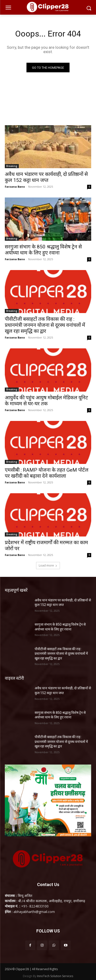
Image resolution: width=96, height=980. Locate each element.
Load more (48, 565)
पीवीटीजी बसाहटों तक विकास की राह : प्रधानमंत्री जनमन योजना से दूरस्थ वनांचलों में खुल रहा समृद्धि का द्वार (45, 325)
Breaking (12, 166)
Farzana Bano (15, 187)
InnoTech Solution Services (55, 976)
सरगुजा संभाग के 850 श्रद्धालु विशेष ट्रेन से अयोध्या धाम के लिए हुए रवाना (43, 250)
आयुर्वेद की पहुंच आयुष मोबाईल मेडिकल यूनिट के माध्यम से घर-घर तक (46, 401)
